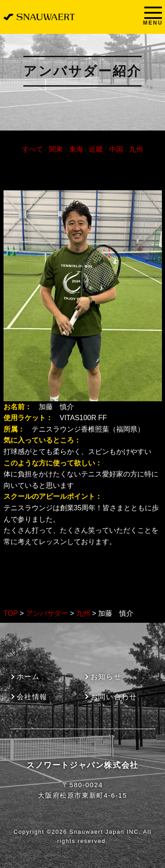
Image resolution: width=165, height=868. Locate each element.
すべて (33, 149)
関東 (56, 149)
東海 (76, 149)
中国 (116, 149)
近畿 (96, 149)
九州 (136, 149)
